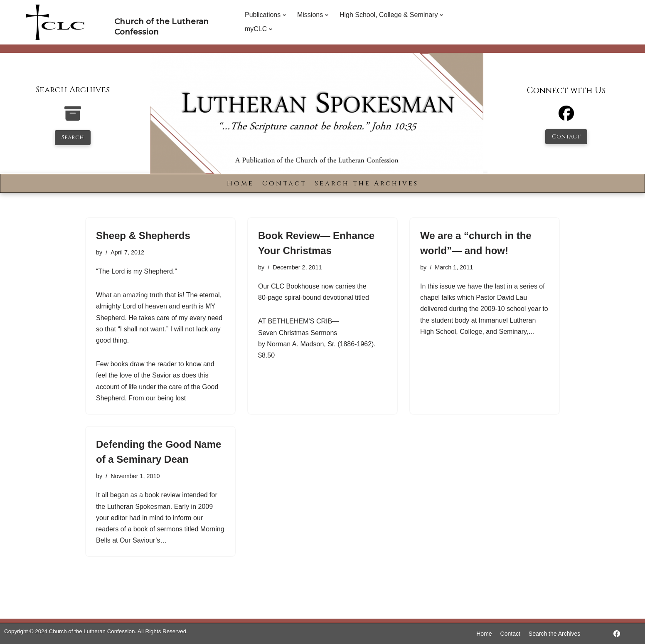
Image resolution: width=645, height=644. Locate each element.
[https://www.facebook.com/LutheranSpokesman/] (617, 634)
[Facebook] (566, 117)
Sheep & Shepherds (143, 236)
